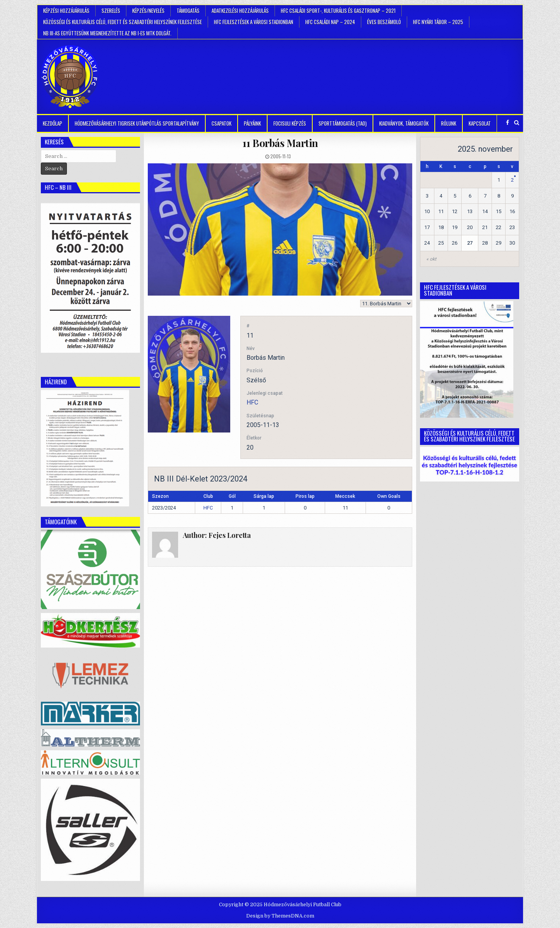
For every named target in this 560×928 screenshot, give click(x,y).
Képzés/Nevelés (148, 11)
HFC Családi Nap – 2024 (330, 22)
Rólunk (449, 123)
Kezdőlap (52, 123)
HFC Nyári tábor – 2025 (438, 22)
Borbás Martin (280, 143)
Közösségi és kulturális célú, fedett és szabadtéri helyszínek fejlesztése (122, 22)
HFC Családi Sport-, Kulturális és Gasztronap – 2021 (338, 11)
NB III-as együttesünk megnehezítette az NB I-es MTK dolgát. (107, 33)
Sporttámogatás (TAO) (343, 123)
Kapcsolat (480, 123)
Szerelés (111, 11)
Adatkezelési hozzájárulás (240, 11)
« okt (431, 259)
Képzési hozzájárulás (66, 11)
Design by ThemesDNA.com (280, 916)
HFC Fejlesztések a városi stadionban (254, 22)
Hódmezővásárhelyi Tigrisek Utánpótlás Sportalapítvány (137, 123)
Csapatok (221, 123)
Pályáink (252, 123)
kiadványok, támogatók (404, 123)
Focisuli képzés (290, 123)
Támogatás (188, 11)
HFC (252, 402)
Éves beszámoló (384, 22)
